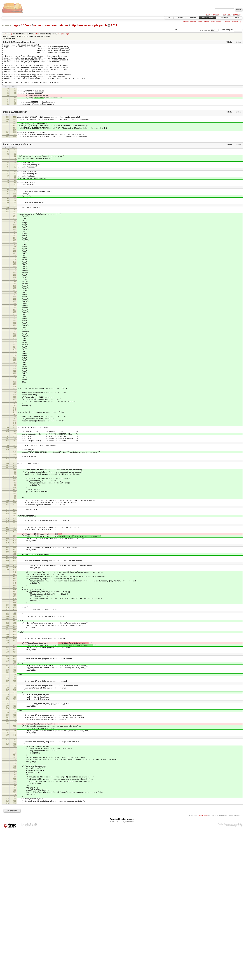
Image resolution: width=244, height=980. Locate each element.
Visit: (176, 30)
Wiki (169, 18)
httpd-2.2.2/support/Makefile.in (19, 42)
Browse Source (207, 18)
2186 (37, 34)
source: (7, 25)
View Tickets (223, 18)
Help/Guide (216, 15)
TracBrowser (203, 965)
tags (16, 25)
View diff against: (232, 30)
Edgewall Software (30, 976)
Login (208, 15)
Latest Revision (203, 22)
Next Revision (216, 22)
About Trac (227, 15)
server (38, 25)
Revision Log (237, 22)
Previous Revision (189, 22)
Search (237, 18)
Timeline (180, 18)
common (50, 25)
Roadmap (192, 18)
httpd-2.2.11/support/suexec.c (19, 162)
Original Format (128, 972)
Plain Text (114, 972)
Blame (228, 22)
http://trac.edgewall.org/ (234, 976)
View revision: (205, 30)
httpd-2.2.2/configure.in (15, 125)
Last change (8, 34)
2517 (114, 25)
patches (63, 25)
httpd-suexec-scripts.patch (89, 25)
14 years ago (64, 34)
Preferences (237, 15)
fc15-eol (26, 25)
